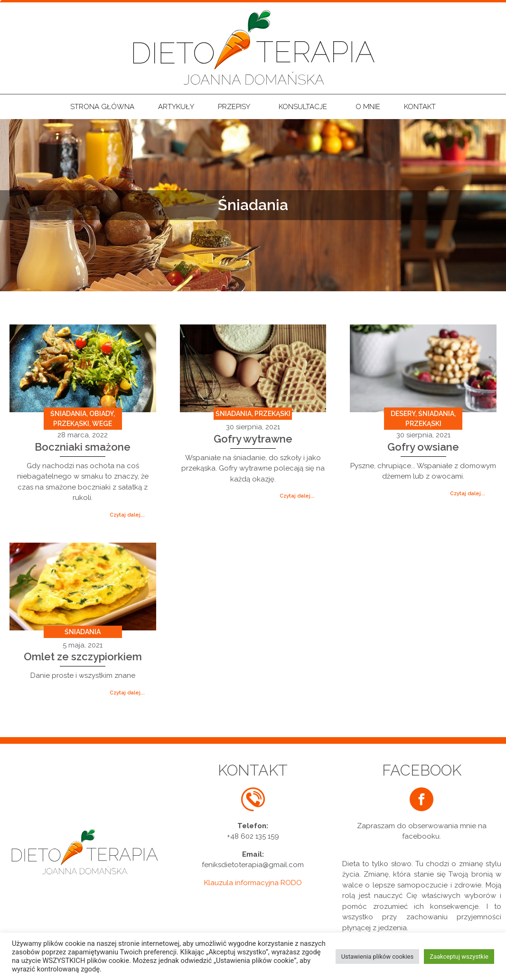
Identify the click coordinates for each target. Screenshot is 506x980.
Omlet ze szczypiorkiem (83, 656)
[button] (127, 515)
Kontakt (420, 107)
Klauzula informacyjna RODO (253, 883)
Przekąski (71, 424)
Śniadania (68, 414)
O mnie (368, 107)
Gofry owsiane (423, 447)
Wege (102, 424)
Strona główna (102, 107)
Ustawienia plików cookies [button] (378, 957)
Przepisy (236, 107)
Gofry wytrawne (253, 439)
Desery (403, 414)
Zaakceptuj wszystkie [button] (459, 957)
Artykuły (176, 107)
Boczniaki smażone (83, 447)
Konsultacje (305, 107)
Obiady (101, 414)
